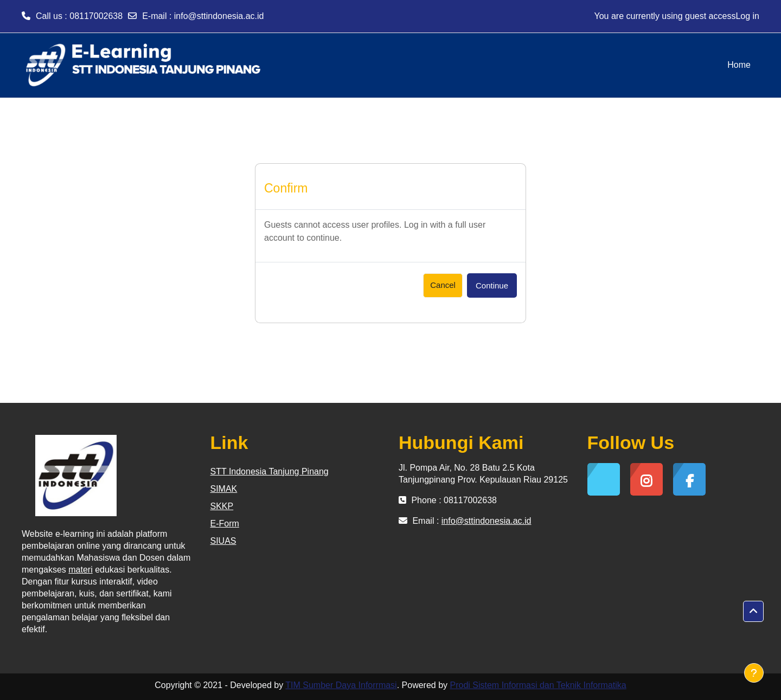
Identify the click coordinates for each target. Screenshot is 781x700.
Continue (492, 285)
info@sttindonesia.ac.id (219, 16)
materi (80, 570)
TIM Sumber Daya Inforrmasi (341, 685)
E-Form (225, 524)
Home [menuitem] (739, 65)
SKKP (222, 506)
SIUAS (223, 541)
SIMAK (224, 489)
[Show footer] (754, 673)
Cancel (443, 285)
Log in (747, 16)
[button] (753, 612)
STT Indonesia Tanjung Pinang (270, 471)
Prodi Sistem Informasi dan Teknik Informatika (538, 685)
